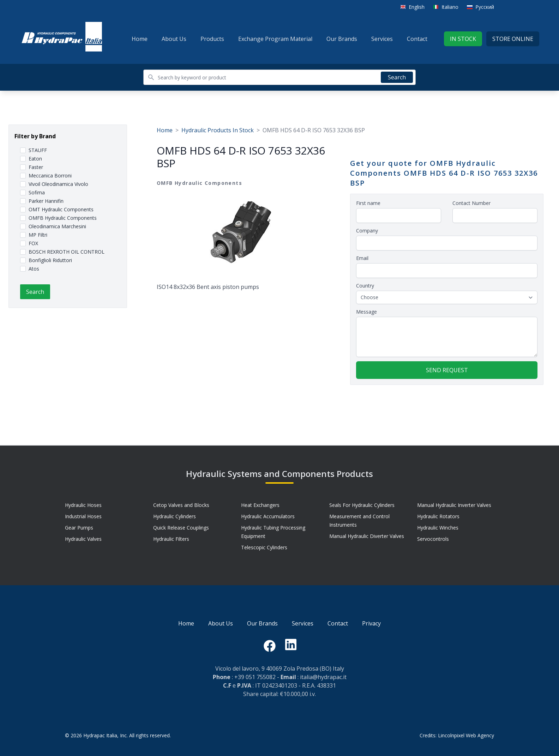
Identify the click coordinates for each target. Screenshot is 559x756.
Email (362, 258)
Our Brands (342, 39)
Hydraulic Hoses (83, 505)
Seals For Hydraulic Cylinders (362, 505)
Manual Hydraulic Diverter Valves (367, 536)
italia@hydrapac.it (323, 677)
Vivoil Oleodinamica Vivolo (58, 184)
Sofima (37, 192)
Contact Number (471, 203)
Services (382, 39)
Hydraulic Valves (83, 539)
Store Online (513, 39)
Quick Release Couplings (181, 528)
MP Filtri (38, 235)
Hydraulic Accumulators (268, 516)
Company (367, 231)
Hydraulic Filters (171, 539)
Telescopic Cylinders (264, 547)
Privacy (371, 623)
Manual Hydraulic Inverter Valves (454, 505)
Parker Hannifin (46, 201)
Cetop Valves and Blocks (181, 505)
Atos (34, 269)
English (417, 7)
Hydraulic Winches (438, 528)
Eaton (35, 159)
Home (140, 39)
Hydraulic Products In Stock (218, 130)
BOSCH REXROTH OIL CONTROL (67, 252)
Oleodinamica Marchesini (57, 226)
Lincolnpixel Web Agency (466, 735)
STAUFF (38, 150)
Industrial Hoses (83, 516)
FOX (33, 243)
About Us (174, 39)
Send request (447, 370)
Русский (485, 7)
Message (366, 312)
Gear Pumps (79, 528)
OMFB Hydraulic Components (63, 218)
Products (212, 39)
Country (365, 286)
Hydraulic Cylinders (175, 516)
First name (368, 203)
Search (397, 77)
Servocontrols (433, 539)
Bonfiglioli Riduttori (50, 260)
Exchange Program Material (275, 39)
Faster (36, 167)
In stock (463, 39)
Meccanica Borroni (50, 176)
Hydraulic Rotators (438, 516)
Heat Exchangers (260, 505)
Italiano (450, 7)
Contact (417, 39)
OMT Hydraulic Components (61, 209)
